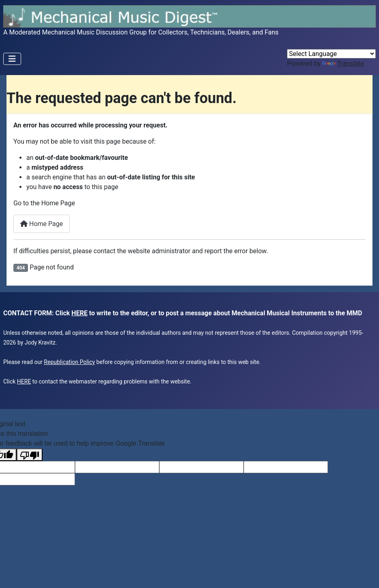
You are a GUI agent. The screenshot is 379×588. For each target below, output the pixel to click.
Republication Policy (69, 362)
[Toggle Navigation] (12, 59)
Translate (343, 64)
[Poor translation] (30, 455)
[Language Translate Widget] (331, 54)
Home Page (42, 224)
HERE (79, 313)
